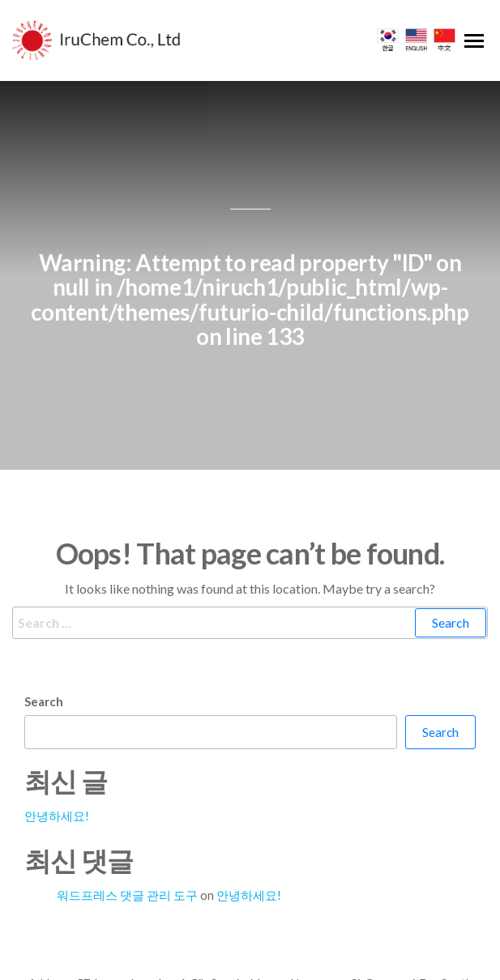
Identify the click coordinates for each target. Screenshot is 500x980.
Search (44, 675)
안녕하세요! (57, 789)
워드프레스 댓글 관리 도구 (127, 868)
